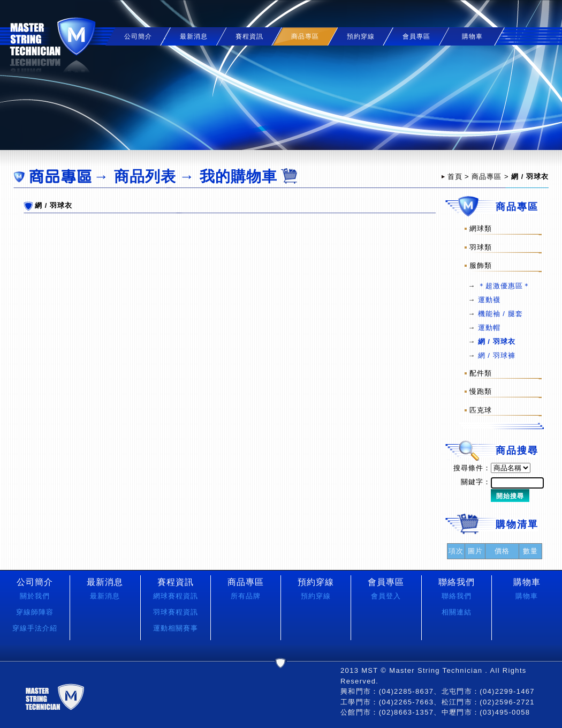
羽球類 (481, 247)
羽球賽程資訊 (176, 612)
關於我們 (35, 596)
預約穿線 (361, 36)
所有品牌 (246, 596)
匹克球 (481, 410)
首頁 (455, 177)
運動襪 (489, 300)
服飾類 (481, 265)
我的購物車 (238, 177)
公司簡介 (138, 36)
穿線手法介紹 (35, 628)
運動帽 (489, 328)
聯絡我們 (457, 596)
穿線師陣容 (35, 612)
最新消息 (194, 36)
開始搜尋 (510, 496)
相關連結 (457, 612)
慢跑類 (481, 391)
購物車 (472, 36)
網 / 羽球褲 (497, 355)
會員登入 (386, 596)
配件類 (481, 373)
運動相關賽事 (176, 628)
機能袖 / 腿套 (500, 314)
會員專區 (416, 36)
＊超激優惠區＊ (504, 286)
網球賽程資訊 (176, 596)
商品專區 (487, 177)
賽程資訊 (249, 36)
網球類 (481, 228)
